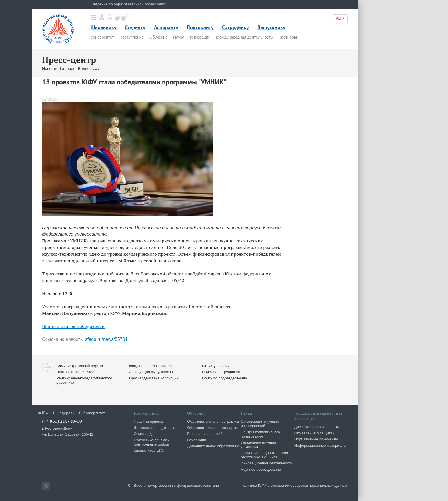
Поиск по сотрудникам (221, 372)
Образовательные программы (213, 421)
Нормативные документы (316, 439)
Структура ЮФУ (216, 366)
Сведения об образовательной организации (128, 4)
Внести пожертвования (153, 485)
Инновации (200, 37)
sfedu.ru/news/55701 (106, 339)
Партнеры (288, 37)
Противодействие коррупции (154, 378)
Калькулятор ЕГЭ (149, 450)
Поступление (132, 37)
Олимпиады (144, 434)
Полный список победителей (73, 326)
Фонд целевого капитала (150, 366)
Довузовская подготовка (155, 428)
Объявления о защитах (314, 433)
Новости (50, 69)
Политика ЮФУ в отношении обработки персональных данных (294, 485)
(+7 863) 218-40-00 (62, 421)
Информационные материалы (320, 445)
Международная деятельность (244, 37)
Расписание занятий (205, 434)
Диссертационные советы (317, 427)
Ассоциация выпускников (151, 372)
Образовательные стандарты (212, 428)
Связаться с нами (149, 69)
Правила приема (148, 421)
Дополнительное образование (213, 446)
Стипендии (197, 440)
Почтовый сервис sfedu (76, 372)
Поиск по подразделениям (225, 378)
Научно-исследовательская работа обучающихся (265, 455)
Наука (179, 37)
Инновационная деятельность (267, 463)
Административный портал (80, 366)
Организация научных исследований (260, 424)
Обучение (159, 37)
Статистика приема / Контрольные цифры (152, 442)
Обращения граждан (111, 69)
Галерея (68, 69)
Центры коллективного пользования (260, 434)
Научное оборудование (261, 469)
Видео (84, 69)
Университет (102, 37)
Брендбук (177, 69)
